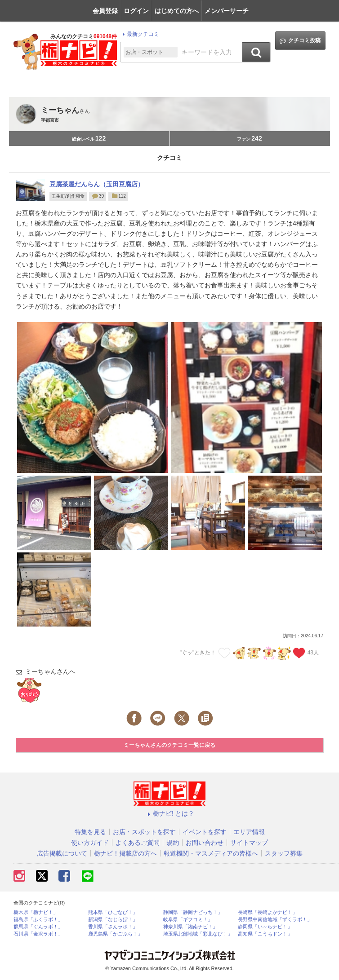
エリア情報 (249, 832)
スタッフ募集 (284, 853)
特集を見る (90, 832)
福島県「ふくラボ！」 (38, 920)
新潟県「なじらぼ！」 (113, 920)
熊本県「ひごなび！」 (113, 912)
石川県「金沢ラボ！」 (38, 934)
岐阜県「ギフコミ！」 (188, 920)
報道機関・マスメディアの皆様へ (211, 853)
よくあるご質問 (138, 843)
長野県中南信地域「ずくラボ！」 (275, 920)
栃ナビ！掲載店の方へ (125, 853)
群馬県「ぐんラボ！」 (38, 927)
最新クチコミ (140, 34)
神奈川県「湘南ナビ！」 (190, 927)
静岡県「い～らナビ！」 (265, 927)
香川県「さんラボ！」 (113, 927)
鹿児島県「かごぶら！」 (115, 934)
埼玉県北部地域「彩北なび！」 (198, 934)
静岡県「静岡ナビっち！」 (193, 912)
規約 (173, 843)
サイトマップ (249, 843)
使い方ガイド (90, 843)
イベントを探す (205, 832)
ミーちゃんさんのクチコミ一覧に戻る (169, 745)
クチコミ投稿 (300, 41)
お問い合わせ (205, 843)
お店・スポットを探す (144, 832)
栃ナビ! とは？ (169, 813)
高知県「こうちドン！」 (265, 934)
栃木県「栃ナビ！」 (36, 912)
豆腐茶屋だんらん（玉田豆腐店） (97, 184)
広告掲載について (62, 853)
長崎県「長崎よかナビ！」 (268, 912)
